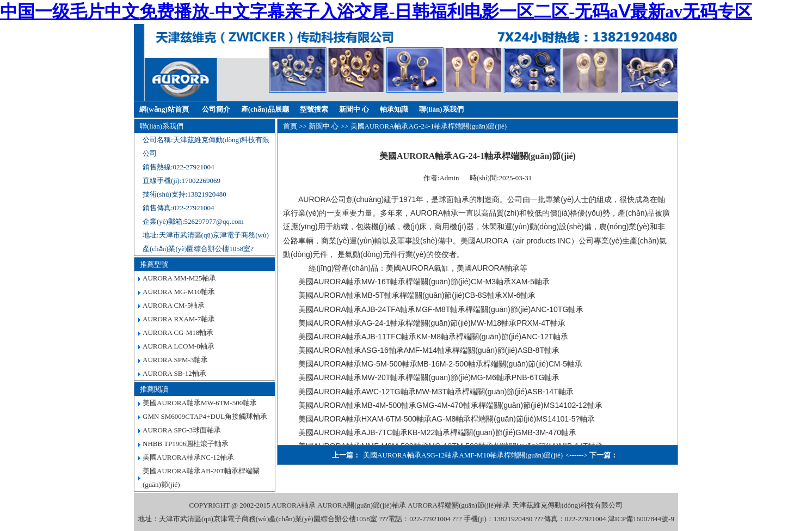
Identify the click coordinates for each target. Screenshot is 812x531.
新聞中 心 (354, 109)
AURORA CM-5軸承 (174, 305)
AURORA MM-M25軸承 (179, 278)
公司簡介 (216, 109)
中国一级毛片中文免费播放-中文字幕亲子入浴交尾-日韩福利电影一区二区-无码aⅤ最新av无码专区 (376, 11)
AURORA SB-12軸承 (174, 373)
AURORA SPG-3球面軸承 (182, 430)
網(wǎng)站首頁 (164, 109)
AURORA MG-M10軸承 (179, 292)
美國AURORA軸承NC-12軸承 (188, 457)
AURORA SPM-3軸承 (175, 360)
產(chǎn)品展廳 (265, 109)
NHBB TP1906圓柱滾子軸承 (186, 444)
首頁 (290, 126)
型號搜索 (314, 109)
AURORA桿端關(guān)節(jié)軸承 (459, 505)
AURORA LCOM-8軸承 (179, 346)
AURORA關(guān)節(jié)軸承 (361, 505)
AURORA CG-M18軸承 (178, 332)
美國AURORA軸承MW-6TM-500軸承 (200, 403)
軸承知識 (394, 109)
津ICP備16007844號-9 (641, 519)
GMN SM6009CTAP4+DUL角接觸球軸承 (205, 416)
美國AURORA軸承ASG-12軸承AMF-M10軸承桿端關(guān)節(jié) (463, 455)
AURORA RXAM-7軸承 (179, 319)
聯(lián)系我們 (441, 109)
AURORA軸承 (294, 505)
